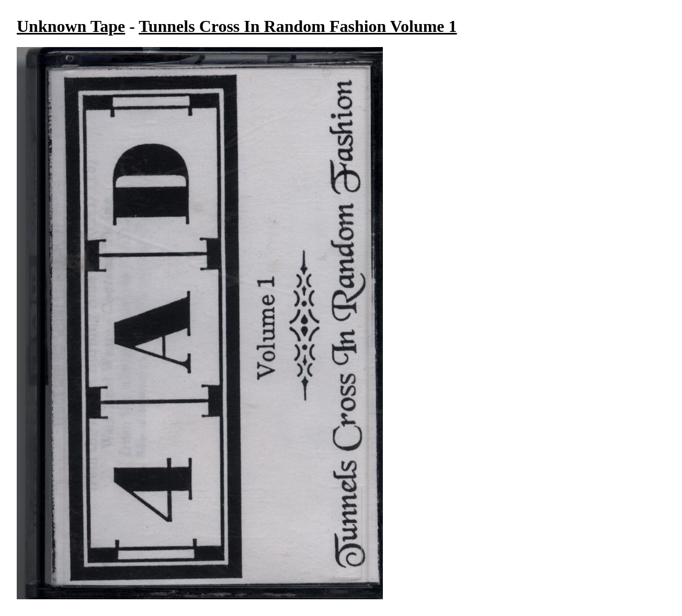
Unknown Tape (71, 26)
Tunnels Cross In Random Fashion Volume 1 (298, 26)
